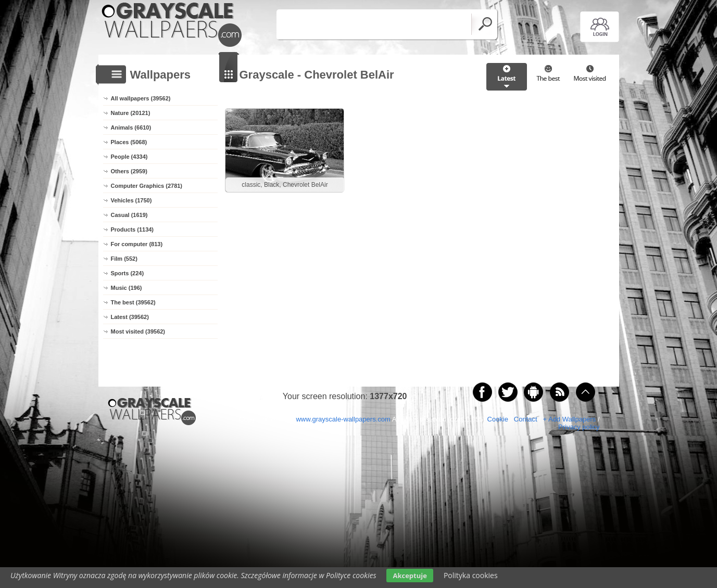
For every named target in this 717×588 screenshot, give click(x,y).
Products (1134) (133, 229)
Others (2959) (129, 171)
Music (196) (127, 288)
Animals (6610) (131, 127)
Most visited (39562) (138, 331)
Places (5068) (129, 142)
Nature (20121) (131, 113)
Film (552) (124, 259)
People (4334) (129, 157)
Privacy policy (579, 427)
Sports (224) (128, 273)
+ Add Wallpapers (569, 419)
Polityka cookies (471, 575)
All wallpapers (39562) (141, 98)
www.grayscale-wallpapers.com (343, 419)
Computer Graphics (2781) (147, 186)
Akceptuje (410, 576)
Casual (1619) (129, 215)
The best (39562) (133, 302)
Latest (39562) (130, 317)
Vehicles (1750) (131, 200)
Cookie (498, 419)
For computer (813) (137, 244)
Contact (526, 419)
